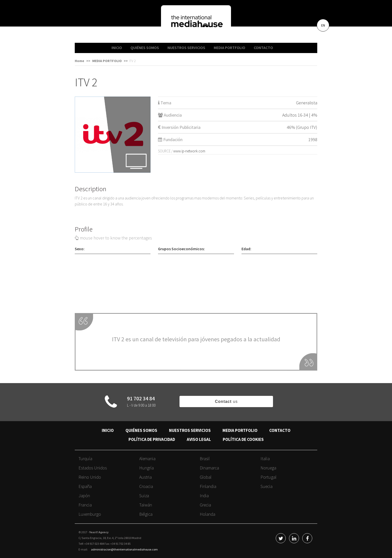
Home (79, 61)
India (204, 496)
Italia (265, 459)
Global (206, 477)
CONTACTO (263, 48)
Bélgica (146, 514)
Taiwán (146, 505)
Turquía (85, 459)
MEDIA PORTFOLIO (229, 48)
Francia (85, 505)
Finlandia (208, 486)
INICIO (117, 48)
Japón (84, 496)
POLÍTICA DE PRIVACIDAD (152, 439)
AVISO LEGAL (199, 439)
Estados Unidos (93, 468)
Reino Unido (90, 477)
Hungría (146, 468)
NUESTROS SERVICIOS (186, 48)
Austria (145, 477)
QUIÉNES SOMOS (145, 48)
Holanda (207, 514)
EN (323, 25)
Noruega (268, 468)
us (226, 401)
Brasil (205, 459)
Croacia (146, 486)
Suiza (144, 496)
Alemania (147, 459)
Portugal (268, 477)
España (85, 486)
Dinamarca (209, 468)
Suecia (266, 486)
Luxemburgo (90, 514)
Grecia (205, 505)
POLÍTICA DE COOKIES (243, 439)
